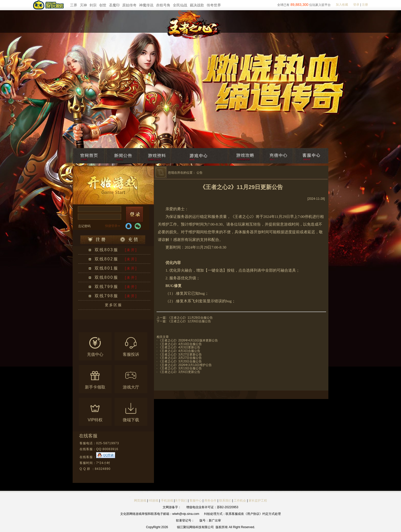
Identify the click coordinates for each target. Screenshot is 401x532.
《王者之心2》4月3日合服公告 (179, 351)
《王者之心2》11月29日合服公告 (190, 318)
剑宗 (93, 5)
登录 (356, 5)
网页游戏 (140, 501)
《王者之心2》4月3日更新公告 (179, 347)
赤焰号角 (163, 5)
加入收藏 (342, 5)
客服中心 (196, 501)
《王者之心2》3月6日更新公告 (179, 372)
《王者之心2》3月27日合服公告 (180, 358)
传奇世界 (214, 5)
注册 (365, 5)
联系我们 (226, 501)
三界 (74, 5)
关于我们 (181, 501)
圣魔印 (114, 5)
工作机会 (240, 501)
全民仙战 (180, 5)
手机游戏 (167, 501)
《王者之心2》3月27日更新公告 (180, 354)
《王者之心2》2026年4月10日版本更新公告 (188, 340)
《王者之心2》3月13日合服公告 (180, 368)
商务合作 (210, 501)
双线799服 (107, 287)
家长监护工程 (258, 501)
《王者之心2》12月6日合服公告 (189, 321)
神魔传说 (146, 5)
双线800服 (107, 277)
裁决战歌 (197, 5)
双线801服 (107, 268)
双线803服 (107, 250)
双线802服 (107, 259)
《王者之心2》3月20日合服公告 (180, 361)
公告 (199, 173)
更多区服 (114, 305)
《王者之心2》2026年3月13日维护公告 (185, 365)
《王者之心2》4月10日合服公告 (180, 344)
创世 (103, 5)
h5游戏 (154, 501)
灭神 (83, 5)
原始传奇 (129, 5)
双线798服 (107, 296)
